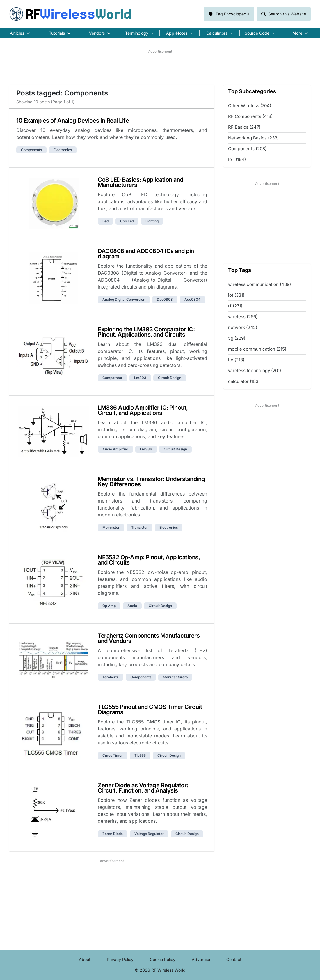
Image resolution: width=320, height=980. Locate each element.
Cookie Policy (163, 959)
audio (132, 606)
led (105, 221)
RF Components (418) (250, 116)
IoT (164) (237, 159)
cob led (127, 221)
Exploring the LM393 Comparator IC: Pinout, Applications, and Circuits (146, 332)
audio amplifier (115, 449)
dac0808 (165, 299)
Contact (234, 959)
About (85, 959)
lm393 (140, 378)
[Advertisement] (160, 67)
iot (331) (236, 295)
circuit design (170, 378)
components (31, 150)
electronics (63, 150)
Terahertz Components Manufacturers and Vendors (149, 638)
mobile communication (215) (257, 349)
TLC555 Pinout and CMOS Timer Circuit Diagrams (150, 710)
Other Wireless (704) (250, 106)
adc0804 (192, 299)
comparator (112, 378)
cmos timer (113, 755)
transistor (139, 527)
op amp (109, 606)
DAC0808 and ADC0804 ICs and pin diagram (146, 254)
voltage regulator (149, 834)
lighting (152, 221)
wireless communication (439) (259, 284)
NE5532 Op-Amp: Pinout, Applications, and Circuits (149, 560)
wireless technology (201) (255, 370)
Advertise (201, 959)
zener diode (113, 834)
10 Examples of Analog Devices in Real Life (73, 121)
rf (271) (235, 306)
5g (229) (237, 338)
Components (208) (247, 149)
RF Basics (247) (244, 127)
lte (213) (236, 360)
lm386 (146, 449)
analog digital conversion (124, 299)
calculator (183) (244, 381)
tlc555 (140, 755)
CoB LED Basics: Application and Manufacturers (141, 182)
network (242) (243, 327)
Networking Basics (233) (253, 138)
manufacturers (175, 677)
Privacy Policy (120, 959)
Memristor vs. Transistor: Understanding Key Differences (151, 482)
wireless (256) (243, 317)
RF (70, 14)
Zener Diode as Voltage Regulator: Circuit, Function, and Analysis (143, 788)
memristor (111, 527)
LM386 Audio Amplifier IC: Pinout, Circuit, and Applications (143, 410)
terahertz (111, 677)
